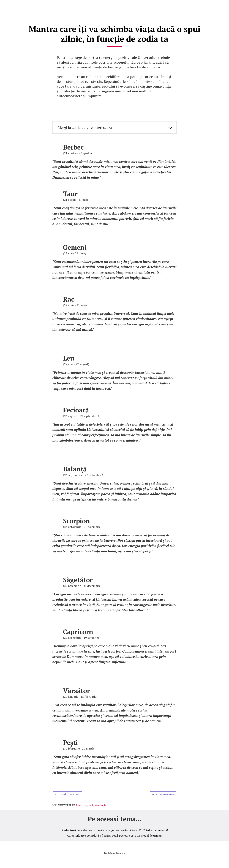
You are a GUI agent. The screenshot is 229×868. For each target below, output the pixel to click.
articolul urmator (163, 793)
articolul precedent (67, 793)
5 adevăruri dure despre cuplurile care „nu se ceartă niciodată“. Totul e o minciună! (115, 829)
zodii (91, 804)
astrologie (100, 804)
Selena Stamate (116, 852)
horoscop (82, 804)
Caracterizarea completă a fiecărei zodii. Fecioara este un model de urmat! (115, 835)
